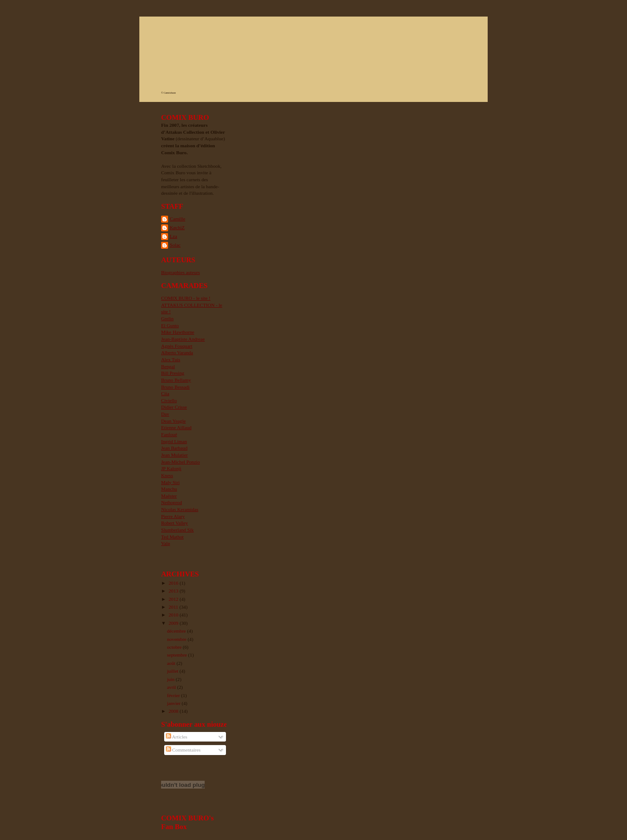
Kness (167, 475)
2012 (174, 599)
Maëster (169, 496)
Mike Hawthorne (178, 332)
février (174, 695)
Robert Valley (175, 523)
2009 (174, 623)
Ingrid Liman (174, 441)
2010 (174, 615)
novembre (177, 639)
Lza (174, 236)
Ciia (165, 393)
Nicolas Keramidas (180, 509)
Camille (177, 219)
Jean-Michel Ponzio (180, 462)
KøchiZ (177, 227)
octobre (175, 647)
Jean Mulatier (174, 455)
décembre (177, 631)
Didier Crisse (174, 407)
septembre (177, 655)
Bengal (168, 366)
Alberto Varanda (177, 352)
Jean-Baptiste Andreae (183, 339)
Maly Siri (170, 482)
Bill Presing (173, 373)
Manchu (169, 489)
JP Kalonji (171, 468)
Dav (165, 414)
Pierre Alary (173, 516)
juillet (173, 671)
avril (172, 687)
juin (171, 679)
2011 (174, 607)
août (172, 663)
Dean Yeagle (173, 421)
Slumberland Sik (177, 530)
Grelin (167, 318)
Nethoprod (172, 502)
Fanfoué (169, 434)
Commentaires (183, 750)
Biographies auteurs (180, 272)
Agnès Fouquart (177, 346)
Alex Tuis (171, 359)
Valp (165, 543)
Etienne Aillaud (176, 427)
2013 (174, 591)
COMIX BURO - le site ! (186, 298)
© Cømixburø (168, 93)
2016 (174, 583)
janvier (174, 703)
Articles (177, 737)
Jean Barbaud (174, 448)
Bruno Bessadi (175, 387)
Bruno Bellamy (176, 380)
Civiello (169, 400)
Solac (175, 245)
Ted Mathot (172, 537)
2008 (174, 711)
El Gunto (170, 325)
